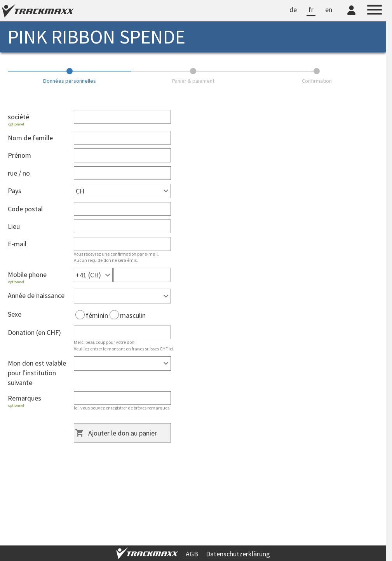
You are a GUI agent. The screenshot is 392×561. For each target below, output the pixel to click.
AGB (192, 554)
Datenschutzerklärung (238, 554)
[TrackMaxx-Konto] (351, 16)
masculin (128, 315)
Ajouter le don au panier (123, 433)
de (293, 10)
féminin (92, 315)
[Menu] (375, 11)
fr (311, 10)
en (329, 10)
